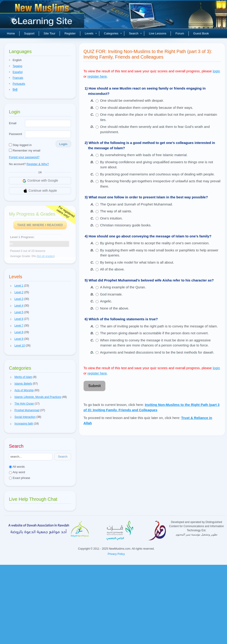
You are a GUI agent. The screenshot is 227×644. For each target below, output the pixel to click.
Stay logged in (20, 145)
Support (29, 33)
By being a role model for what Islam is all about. (137, 262)
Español (18, 72)
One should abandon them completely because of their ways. (147, 108)
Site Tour (49, 33)
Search (135, 33)
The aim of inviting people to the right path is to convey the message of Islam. (159, 326)
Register (70, 33)
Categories (113, 33)
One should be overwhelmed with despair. (132, 100)
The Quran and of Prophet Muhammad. (136, 204)
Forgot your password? (24, 157)
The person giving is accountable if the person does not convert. (154, 333)
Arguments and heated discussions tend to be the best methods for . (157, 352)
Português (19, 84)
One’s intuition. (111, 218)
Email (13, 123)
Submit (94, 386)
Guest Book (201, 33)
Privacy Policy (116, 554)
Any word (17, 472)
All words (17, 467)
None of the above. (115, 308)
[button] (11, 286)
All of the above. (112, 269)
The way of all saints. (116, 211)
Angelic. (106, 301)
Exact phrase (20, 478)
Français (18, 78)
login (216, 71)
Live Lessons (158, 33)
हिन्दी (15, 90)
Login (63, 144)
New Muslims (43, 16)
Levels (91, 33)
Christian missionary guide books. (126, 225)
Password (15, 134)
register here (97, 76)
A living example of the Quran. (123, 287)
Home (11, 33)
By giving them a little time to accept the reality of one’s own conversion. (155, 243)
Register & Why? (38, 164)
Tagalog (17, 66)
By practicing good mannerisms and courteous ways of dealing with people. (157, 174)
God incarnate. (111, 294)
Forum (180, 33)
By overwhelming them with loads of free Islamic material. (144, 155)
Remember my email (25, 150)
